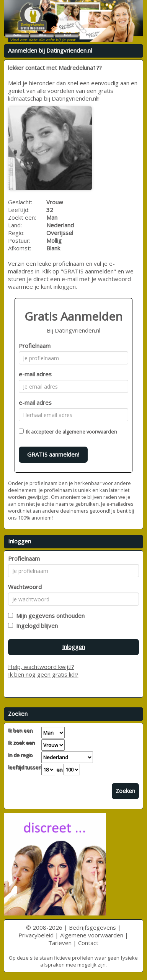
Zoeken (125, 791)
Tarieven (60, 943)
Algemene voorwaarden (92, 935)
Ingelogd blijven (35, 626)
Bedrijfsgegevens (92, 927)
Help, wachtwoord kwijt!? (41, 667)
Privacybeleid (36, 935)
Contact (88, 943)
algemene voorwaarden (90, 432)
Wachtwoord (25, 587)
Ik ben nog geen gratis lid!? (43, 674)
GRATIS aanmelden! (53, 454)
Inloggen (73, 647)
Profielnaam (35, 346)
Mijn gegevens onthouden (49, 616)
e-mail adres (35, 374)
